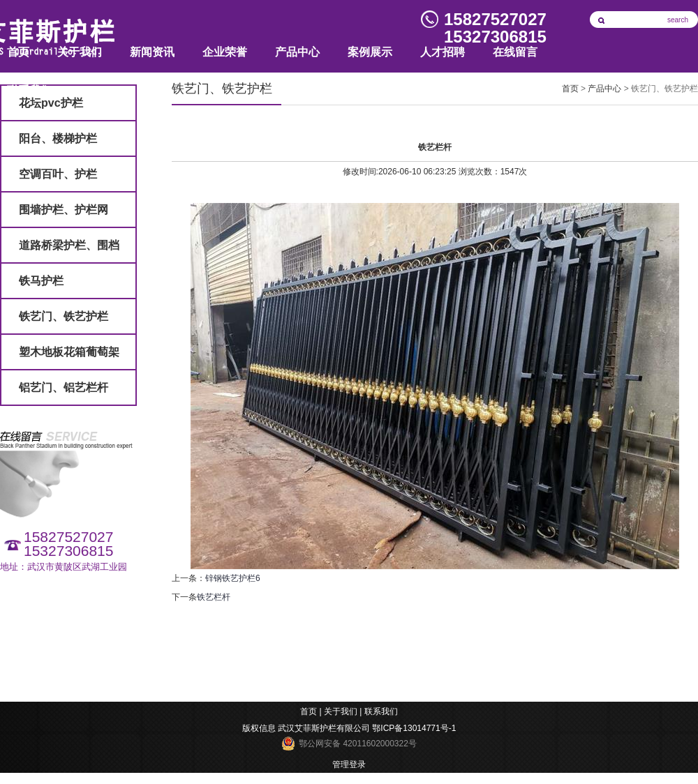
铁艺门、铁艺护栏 (64, 316)
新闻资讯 (152, 52)
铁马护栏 (41, 281)
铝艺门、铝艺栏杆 (64, 387)
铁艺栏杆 (214, 597)
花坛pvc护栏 (51, 103)
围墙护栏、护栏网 (64, 210)
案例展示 (370, 52)
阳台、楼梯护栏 (58, 138)
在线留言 (515, 52)
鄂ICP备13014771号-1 (414, 728)
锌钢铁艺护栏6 (233, 578)
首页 (570, 89)
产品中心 (297, 52)
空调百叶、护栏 (58, 174)
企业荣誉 (225, 52)
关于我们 (80, 52)
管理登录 (349, 764)
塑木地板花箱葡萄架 (69, 352)
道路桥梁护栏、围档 (69, 245)
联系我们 (381, 711)
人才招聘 (443, 52)
